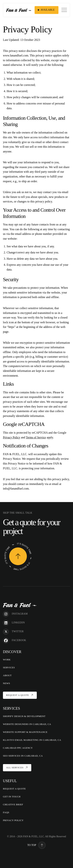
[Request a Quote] (18, 556)
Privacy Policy (12, 437)
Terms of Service (36, 437)
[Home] (20, 605)
